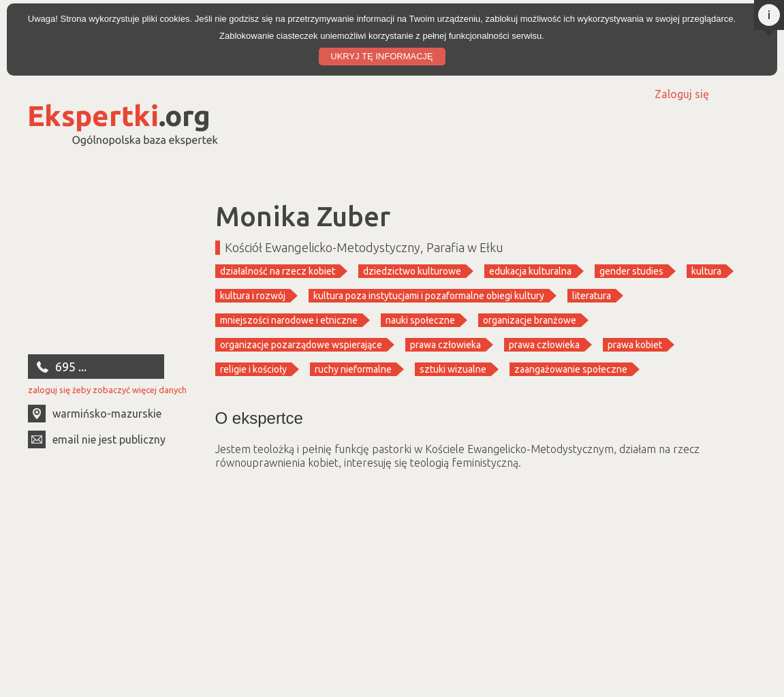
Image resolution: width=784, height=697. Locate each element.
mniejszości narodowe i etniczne (289, 320)
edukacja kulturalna (530, 271)
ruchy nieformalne (353, 369)
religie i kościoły (253, 369)
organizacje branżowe (530, 320)
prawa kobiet (635, 345)
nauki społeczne (420, 320)
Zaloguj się (682, 94)
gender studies (631, 271)
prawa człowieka (445, 345)
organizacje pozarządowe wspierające (301, 345)
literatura (592, 296)
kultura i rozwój (253, 296)
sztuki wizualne (453, 369)
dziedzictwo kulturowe (412, 271)
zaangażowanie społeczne (571, 369)
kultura (706, 271)
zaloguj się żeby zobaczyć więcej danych (107, 390)
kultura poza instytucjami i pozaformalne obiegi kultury (429, 296)
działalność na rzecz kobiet (278, 271)
